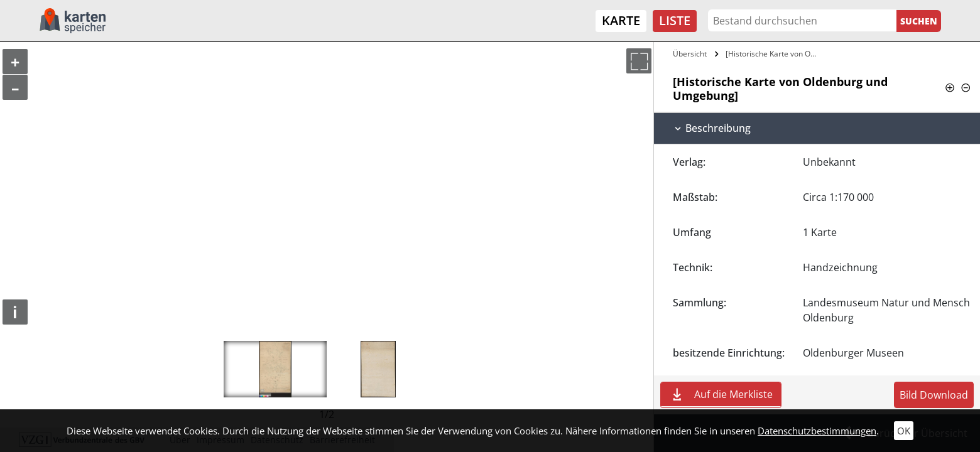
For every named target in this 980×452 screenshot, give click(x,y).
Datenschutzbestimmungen (817, 431)
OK (904, 431)
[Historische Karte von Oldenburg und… (773, 54)
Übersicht (690, 54)
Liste (675, 20)
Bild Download (934, 395)
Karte (621, 20)
